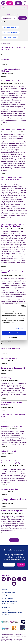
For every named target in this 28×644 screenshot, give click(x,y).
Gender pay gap (7, 610)
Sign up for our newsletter (14, 550)
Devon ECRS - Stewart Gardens (13, 129)
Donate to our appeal (9, 358)
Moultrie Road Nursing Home (12, 511)
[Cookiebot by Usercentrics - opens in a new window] (20, 306)
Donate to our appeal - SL (11, 348)
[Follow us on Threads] (24, 579)
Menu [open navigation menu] (25, 3)
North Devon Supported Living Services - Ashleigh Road (13, 225)
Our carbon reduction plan (10, 601)
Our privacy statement (9, 592)
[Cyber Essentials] (23, 628)
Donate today (18, 3)
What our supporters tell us (11, 426)
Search (23, 18)
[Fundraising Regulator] (14, 622)
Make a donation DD (9, 451)
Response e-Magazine (9, 489)
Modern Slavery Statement (10, 604)
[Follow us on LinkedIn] (19, 579)
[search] (25, 7)
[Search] (12, 7)
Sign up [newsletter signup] (21, 565)
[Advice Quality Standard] (14, 628)
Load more (14, 540)
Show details (20, 328)
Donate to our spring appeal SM (13, 368)
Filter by (3, 22)
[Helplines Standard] (5, 628)
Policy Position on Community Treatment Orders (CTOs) (12, 462)
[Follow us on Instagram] (14, 579)
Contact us (5, 590)
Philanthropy (6, 378)
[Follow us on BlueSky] (4, 579)
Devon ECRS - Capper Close (11, 81)
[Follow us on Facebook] (9, 579)
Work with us (6, 607)
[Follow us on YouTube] (14, 584)
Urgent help (10, 3)
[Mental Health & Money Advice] (5, 622)
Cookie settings (14, 337)
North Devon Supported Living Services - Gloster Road (13, 178)
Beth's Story (6, 59)
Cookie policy (6, 595)
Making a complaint (8, 599)
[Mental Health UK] (23, 622)
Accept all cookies (14, 333)
